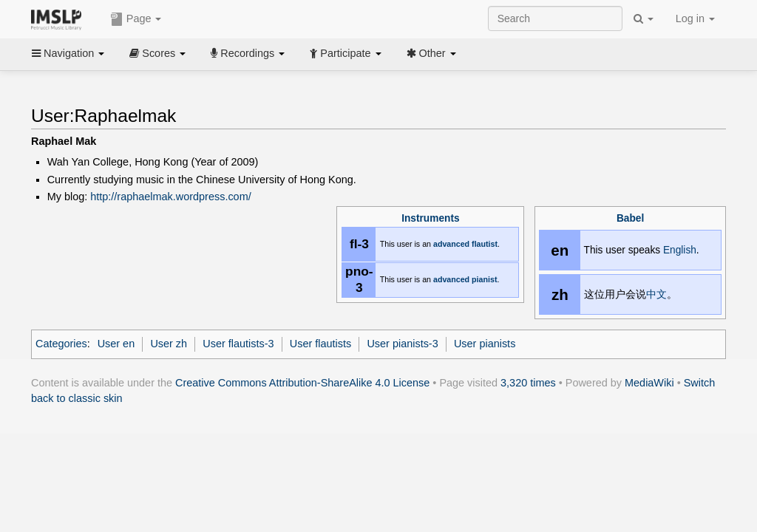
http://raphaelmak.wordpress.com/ (170, 197)
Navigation (68, 53)
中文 (656, 294)
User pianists (485, 344)
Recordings (248, 53)
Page (136, 19)
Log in (695, 18)
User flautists (320, 344)
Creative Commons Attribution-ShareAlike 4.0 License (302, 383)
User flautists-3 (238, 344)
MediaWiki (649, 383)
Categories (61, 344)
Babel (630, 218)
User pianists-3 (402, 344)
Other (431, 53)
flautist (485, 244)
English (680, 250)
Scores (157, 53)
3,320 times (528, 383)
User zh (169, 344)
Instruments (430, 218)
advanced (451, 244)
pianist (484, 279)
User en (116, 344)
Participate (345, 53)
